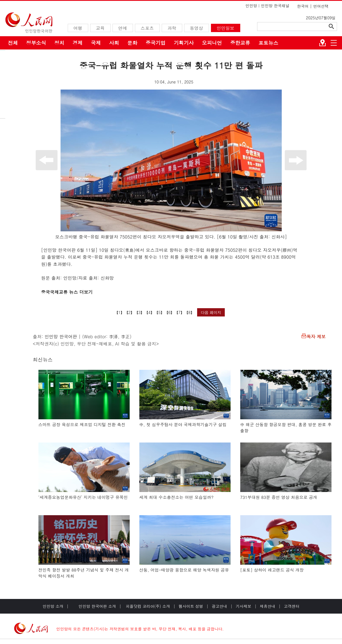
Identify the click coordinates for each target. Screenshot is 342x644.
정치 (59, 43)
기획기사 (184, 43)
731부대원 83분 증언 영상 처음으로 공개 (279, 497)
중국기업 (156, 43)
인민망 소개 (53, 606)
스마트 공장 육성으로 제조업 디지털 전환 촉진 (82, 424)
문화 (132, 43)
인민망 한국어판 (61, 337)
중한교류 (240, 43)
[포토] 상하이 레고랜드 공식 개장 (272, 570)
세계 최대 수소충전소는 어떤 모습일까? (177, 497)
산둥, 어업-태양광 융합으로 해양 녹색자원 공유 (184, 570)
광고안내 (220, 606)
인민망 (251, 6)
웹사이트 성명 (191, 606)
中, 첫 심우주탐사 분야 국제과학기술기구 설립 (183, 424)
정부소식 (36, 43)
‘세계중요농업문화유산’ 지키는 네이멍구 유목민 (83, 497)
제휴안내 (268, 606)
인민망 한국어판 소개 (97, 606)
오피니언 (212, 43)
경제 (78, 43)
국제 (96, 43)
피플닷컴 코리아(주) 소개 (147, 606)
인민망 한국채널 (275, 6)
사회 (114, 43)
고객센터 (292, 606)
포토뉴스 (268, 43)
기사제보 (244, 606)
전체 (13, 43)
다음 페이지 (211, 312)
